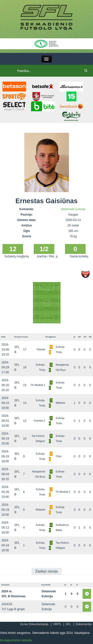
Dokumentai (84, 624)
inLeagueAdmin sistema (16, 640)
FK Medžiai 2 (38, 385)
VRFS (57, 624)
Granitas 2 (39, 421)
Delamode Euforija (73, 209)
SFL (68, 624)
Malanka (61, 403)
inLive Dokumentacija (34, 624)
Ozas (59, 456)
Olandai (41, 349)
